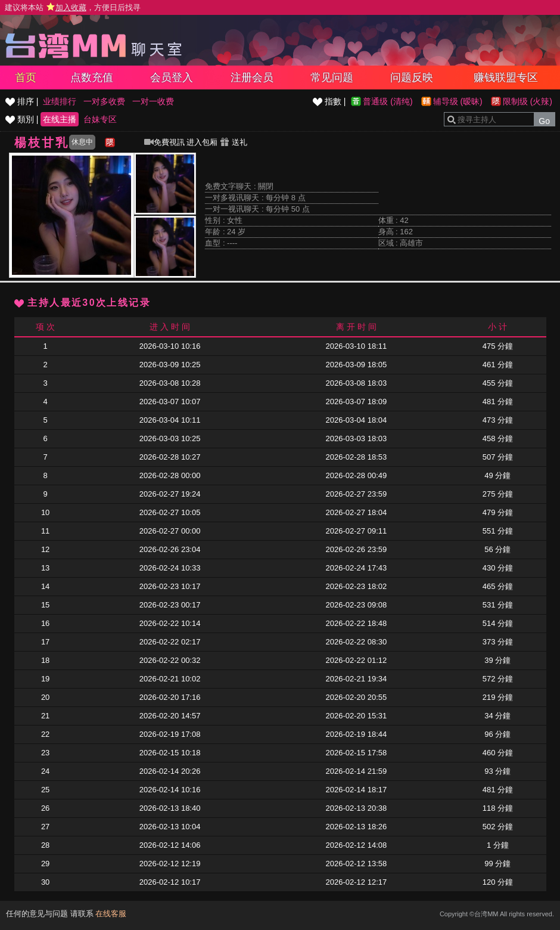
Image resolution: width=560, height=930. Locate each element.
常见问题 (332, 77)
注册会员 (252, 77)
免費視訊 (164, 142)
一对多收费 (104, 101)
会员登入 (172, 77)
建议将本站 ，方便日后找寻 (73, 7)
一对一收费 (153, 101)
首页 (26, 77)
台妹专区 (100, 119)
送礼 (234, 142)
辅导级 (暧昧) (458, 101)
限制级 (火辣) (528, 101)
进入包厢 (202, 142)
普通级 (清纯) (388, 101)
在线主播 (60, 119)
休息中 (82, 142)
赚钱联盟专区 (506, 77)
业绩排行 (60, 101)
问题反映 (412, 77)
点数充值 (92, 77)
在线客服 (111, 914)
